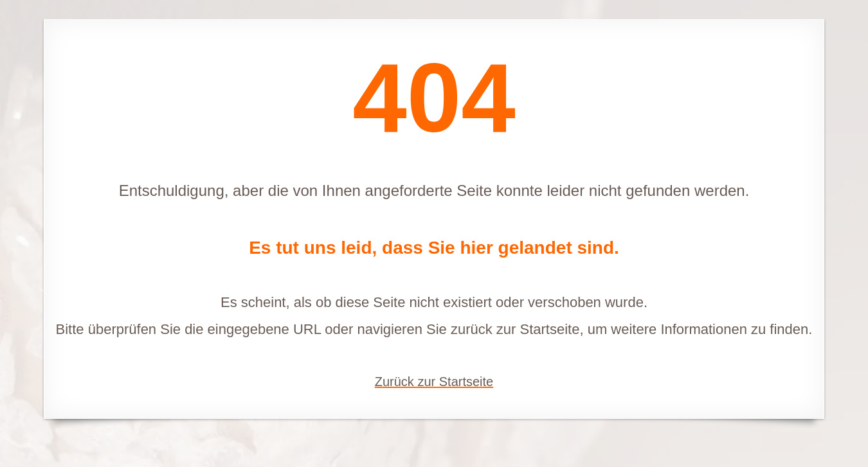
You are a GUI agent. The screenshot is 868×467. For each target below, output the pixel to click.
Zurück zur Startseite (434, 382)
